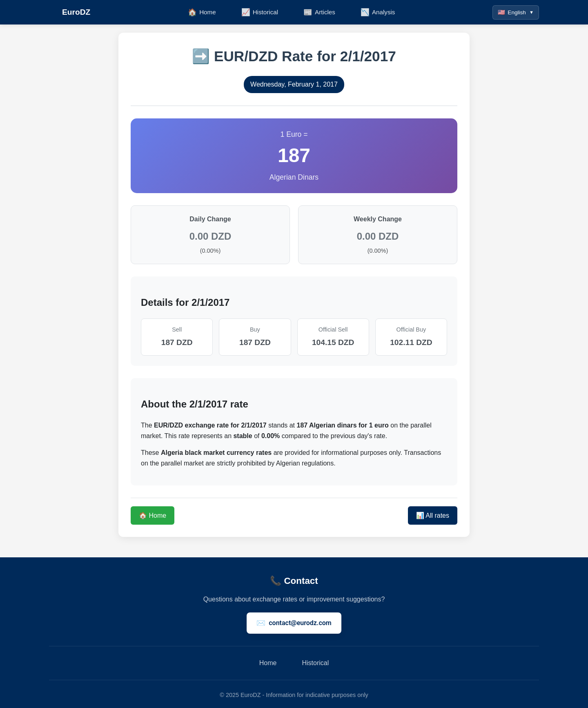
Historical (315, 663)
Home (268, 663)
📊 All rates (433, 515)
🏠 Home (153, 515)
